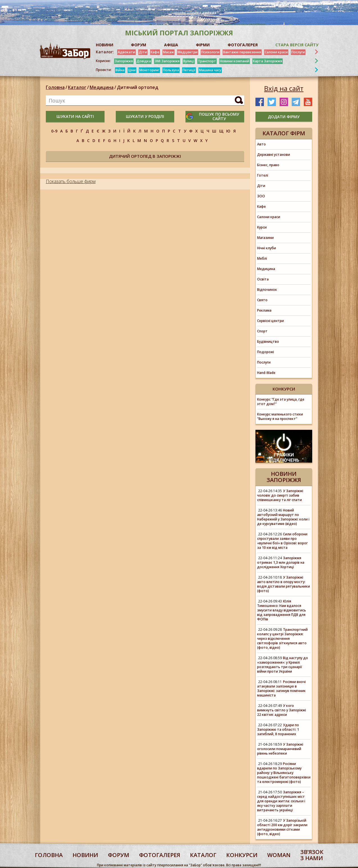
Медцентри (188, 52)
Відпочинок (267, 290)
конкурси (242, 855)
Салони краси (276, 52)
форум (119, 855)
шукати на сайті (75, 116)
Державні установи (274, 155)
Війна (120, 70)
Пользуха (171, 70)
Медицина (102, 87)
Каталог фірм (284, 133)
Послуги (298, 52)
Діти (143, 52)
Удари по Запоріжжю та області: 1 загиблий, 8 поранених (278, 729)
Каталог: (105, 52)
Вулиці (189, 61)
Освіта (263, 279)
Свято (262, 300)
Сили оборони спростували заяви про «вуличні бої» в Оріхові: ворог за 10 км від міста (282, 541)
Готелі (263, 175)
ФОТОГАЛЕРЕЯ (243, 45)
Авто (261, 144)
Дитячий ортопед (138, 87)
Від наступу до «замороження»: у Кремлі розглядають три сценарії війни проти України (283, 665)
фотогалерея (160, 855)
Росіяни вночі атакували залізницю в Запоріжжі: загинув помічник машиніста (281, 688)
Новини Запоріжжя (284, 477)
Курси (262, 227)
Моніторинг (149, 70)
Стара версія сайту (297, 45)
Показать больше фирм (71, 181)
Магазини (265, 238)
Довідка (144, 61)
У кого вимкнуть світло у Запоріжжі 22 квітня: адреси (282, 710)
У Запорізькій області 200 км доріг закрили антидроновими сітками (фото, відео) (282, 827)
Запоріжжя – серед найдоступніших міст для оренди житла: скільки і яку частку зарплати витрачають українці (281, 801)
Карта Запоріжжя (268, 61)
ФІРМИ (203, 45)
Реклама (264, 310)
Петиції (189, 70)
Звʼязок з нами (312, 855)
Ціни (132, 70)
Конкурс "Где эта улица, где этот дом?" (281, 402)
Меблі (262, 258)
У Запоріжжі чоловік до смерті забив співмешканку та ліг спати (280, 495)
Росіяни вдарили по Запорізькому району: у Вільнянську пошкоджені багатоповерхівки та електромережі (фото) (284, 773)
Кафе (155, 52)
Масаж (168, 52)
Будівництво (268, 342)
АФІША (171, 45)
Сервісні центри (270, 321)
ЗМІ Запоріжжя (167, 61)
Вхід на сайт (284, 88)
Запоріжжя (124, 61)
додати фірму (284, 117)
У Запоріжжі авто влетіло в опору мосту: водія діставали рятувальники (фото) (284, 584)
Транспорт (207, 61)
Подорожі (266, 352)
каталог (203, 855)
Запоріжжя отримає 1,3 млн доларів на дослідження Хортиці (281, 562)
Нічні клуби (267, 248)
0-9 (54, 131)
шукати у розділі (145, 116)
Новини (85, 855)
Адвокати (126, 52)
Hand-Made (266, 373)
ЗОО (261, 196)
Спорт (262, 331)
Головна (55, 87)
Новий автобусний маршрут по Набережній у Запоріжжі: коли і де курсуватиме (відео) (283, 517)
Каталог (77, 87)
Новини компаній (234, 61)
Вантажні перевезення (242, 52)
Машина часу (210, 70)
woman (279, 855)
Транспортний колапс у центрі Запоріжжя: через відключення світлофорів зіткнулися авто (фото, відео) (282, 639)
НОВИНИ (105, 45)
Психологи (210, 52)
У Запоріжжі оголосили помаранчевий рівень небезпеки (280, 749)
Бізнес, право (268, 165)
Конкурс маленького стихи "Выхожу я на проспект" (280, 416)
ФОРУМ (139, 45)
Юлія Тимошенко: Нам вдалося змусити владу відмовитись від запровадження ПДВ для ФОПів (282, 610)
